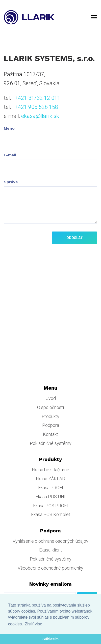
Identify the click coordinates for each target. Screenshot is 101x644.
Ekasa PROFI (51, 488)
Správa (11, 182)
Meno (9, 128)
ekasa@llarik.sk (40, 116)
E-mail (10, 155)
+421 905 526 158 (36, 107)
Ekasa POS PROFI (50, 506)
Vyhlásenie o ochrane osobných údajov (50, 541)
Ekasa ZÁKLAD (50, 479)
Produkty (50, 416)
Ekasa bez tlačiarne (50, 470)
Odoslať (75, 238)
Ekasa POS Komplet (51, 514)
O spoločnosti (50, 407)
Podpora (51, 425)
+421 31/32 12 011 (37, 98)
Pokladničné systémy (51, 443)
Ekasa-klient (51, 550)
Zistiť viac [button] (33, 624)
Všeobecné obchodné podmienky (50, 568)
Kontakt (50, 434)
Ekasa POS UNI (50, 497)
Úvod (51, 398)
